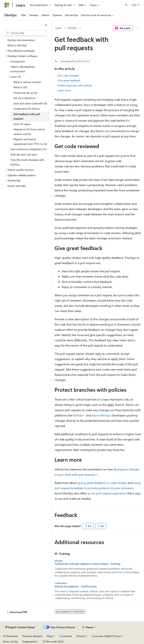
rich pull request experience (108, 493)
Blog (50, 636)
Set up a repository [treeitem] (24, 98)
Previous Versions (33, 636)
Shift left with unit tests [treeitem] (24, 155)
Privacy (80, 636)
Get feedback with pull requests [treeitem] (27, 116)
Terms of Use (10, 641)
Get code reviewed (68, 75)
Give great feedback (69, 80)
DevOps (72, 28)
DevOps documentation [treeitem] (21, 40)
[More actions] (138, 28)
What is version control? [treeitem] (27, 82)
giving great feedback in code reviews (102, 483)
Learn (58, 28)
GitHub (78, 415)
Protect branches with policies (75, 85)
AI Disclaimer (10, 636)
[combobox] (26, 33)
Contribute (66, 636)
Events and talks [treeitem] (17, 186)
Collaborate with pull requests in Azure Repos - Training (87, 564)
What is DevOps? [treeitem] (17, 45)
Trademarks (29, 641)
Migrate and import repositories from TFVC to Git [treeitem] (30, 142)
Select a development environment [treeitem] (23, 69)
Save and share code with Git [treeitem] (30, 103)
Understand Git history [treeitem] (27, 109)
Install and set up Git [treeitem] (25, 93)
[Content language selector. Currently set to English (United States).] (20, 627)
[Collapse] (46, 25)
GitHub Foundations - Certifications (76, 586)
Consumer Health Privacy (106, 636)
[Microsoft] (7, 5)
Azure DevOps (101, 415)
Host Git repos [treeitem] (22, 124)
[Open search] (126, 5)
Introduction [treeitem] (18, 61)
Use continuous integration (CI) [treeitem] (28, 149)
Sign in (136, 5)
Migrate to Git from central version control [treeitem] (29, 132)
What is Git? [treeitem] (20, 87)
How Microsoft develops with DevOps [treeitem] (27, 162)
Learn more (64, 90)
